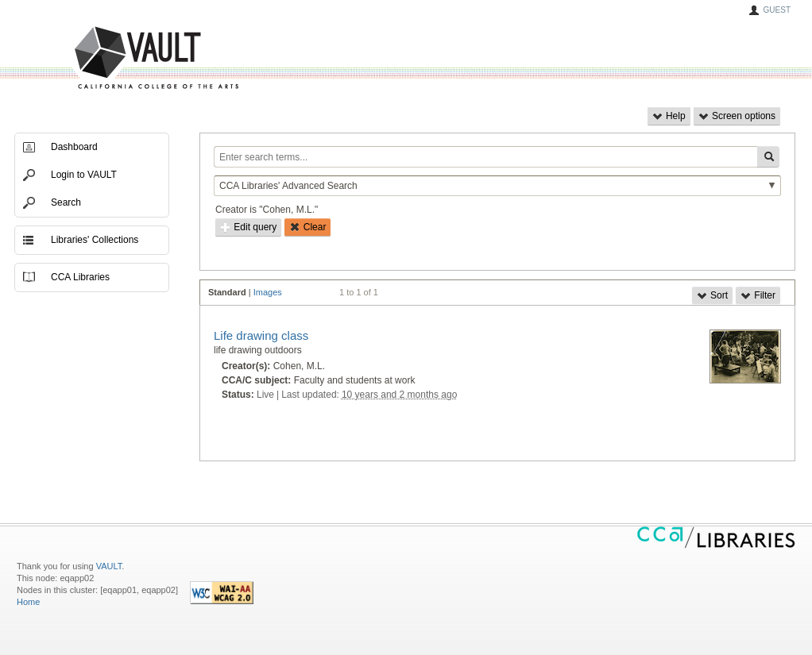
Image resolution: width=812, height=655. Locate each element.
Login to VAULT (84, 175)
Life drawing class (261, 335)
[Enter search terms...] (485, 157)
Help (669, 116)
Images (268, 292)
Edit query (248, 227)
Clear (307, 227)
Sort (712, 295)
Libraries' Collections (95, 240)
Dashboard (74, 147)
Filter (758, 295)
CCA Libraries (80, 277)
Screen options (737, 116)
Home (28, 602)
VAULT (96, 58)
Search (66, 202)
